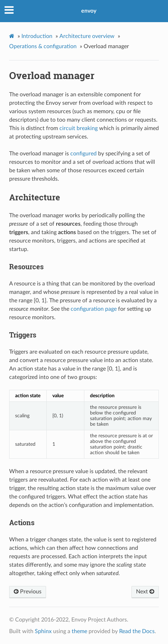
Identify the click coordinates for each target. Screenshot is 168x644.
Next (145, 592)
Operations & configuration (43, 46)
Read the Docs (137, 631)
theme (79, 631)
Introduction (37, 36)
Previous (28, 592)
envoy (89, 11)
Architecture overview (87, 36)
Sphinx (43, 631)
